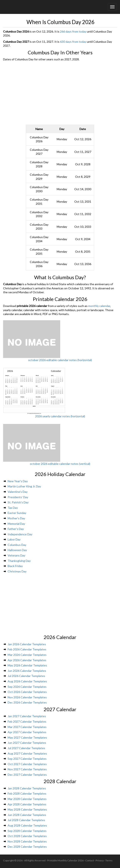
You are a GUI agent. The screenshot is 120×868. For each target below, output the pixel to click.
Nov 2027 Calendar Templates (27, 769)
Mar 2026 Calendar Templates (27, 655)
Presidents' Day (18, 497)
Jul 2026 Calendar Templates (26, 676)
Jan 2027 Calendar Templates (27, 716)
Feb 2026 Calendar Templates (27, 649)
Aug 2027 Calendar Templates (27, 753)
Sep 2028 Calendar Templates (27, 831)
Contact (90, 860)
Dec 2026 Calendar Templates (27, 702)
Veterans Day (16, 555)
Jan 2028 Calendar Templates (27, 788)
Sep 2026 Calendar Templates (27, 687)
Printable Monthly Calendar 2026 (65, 860)
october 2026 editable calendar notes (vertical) (60, 464)
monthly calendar (99, 306)
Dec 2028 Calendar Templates (27, 847)
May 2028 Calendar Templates (27, 809)
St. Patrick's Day (18, 502)
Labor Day (14, 539)
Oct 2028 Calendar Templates (27, 836)
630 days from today (73, 42)
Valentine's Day (18, 492)
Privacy (100, 860)
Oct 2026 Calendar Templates (27, 692)
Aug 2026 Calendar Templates (27, 681)
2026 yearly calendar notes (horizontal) (60, 416)
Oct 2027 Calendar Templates (27, 764)
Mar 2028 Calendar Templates (27, 799)
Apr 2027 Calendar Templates (27, 732)
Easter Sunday (17, 513)
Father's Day (16, 529)
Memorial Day (16, 524)
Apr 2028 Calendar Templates (27, 804)
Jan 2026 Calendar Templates (27, 644)
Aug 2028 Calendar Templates (27, 825)
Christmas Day (17, 571)
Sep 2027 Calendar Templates (27, 759)
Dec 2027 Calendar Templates (27, 775)
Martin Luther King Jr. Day (24, 486)
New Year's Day (18, 481)
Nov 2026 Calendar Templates (27, 697)
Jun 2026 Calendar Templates (27, 671)
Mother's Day (16, 518)
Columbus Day (17, 545)
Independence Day (20, 534)
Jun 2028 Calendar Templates (27, 815)
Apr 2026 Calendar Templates (27, 660)
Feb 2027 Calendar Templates (27, 721)
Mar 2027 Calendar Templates (27, 727)
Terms (109, 860)
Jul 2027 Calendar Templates (26, 748)
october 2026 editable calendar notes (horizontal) (60, 360)
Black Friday (15, 566)
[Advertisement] (60, 93)
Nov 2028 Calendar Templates (27, 841)
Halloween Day (17, 550)
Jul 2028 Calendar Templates (26, 820)
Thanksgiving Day (19, 561)
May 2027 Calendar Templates (27, 737)
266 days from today (73, 31)
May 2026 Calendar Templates (27, 665)
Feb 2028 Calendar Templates (27, 793)
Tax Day (13, 508)
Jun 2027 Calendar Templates (27, 743)
